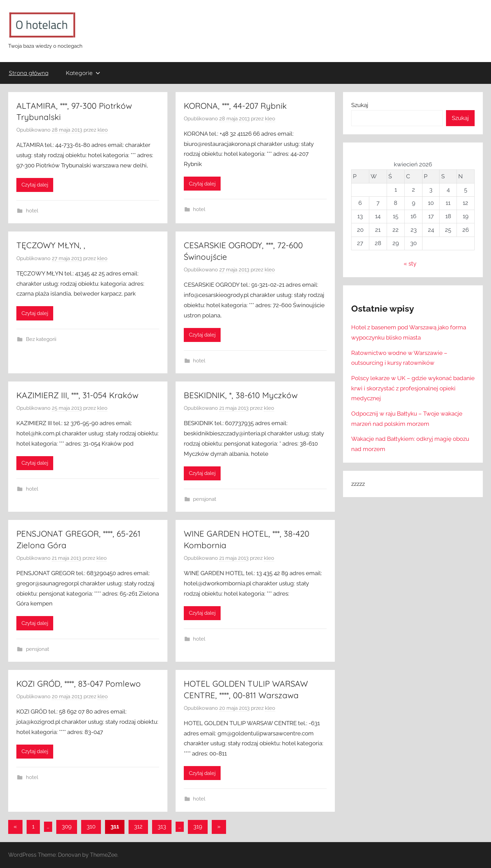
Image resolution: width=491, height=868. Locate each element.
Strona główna (29, 73)
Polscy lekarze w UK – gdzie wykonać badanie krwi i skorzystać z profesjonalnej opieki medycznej (413, 388)
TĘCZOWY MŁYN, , (51, 245)
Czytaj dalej (35, 185)
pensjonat (205, 499)
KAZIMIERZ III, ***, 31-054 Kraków (77, 395)
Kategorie (83, 73)
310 (91, 826)
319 (198, 826)
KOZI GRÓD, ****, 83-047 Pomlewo (79, 684)
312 (138, 826)
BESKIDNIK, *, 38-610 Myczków (241, 395)
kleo (103, 130)
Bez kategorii (41, 339)
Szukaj (360, 105)
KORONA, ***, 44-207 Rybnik (235, 106)
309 (67, 826)
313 (162, 826)
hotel (32, 211)
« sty (410, 264)
